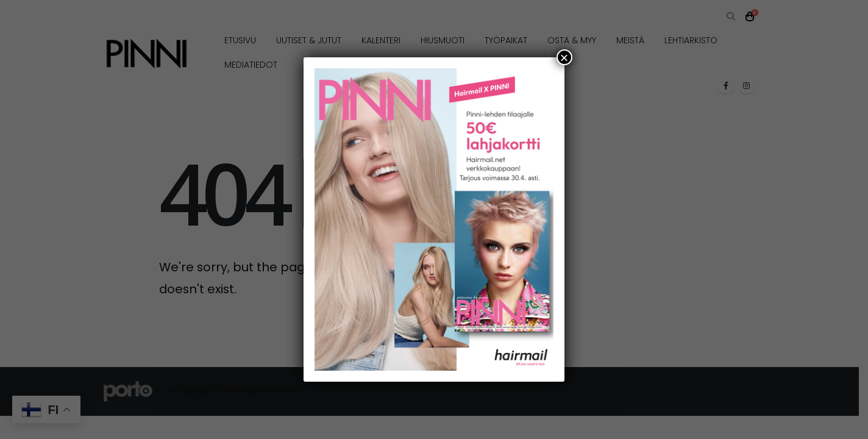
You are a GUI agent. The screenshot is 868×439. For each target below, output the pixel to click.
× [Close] (564, 57)
